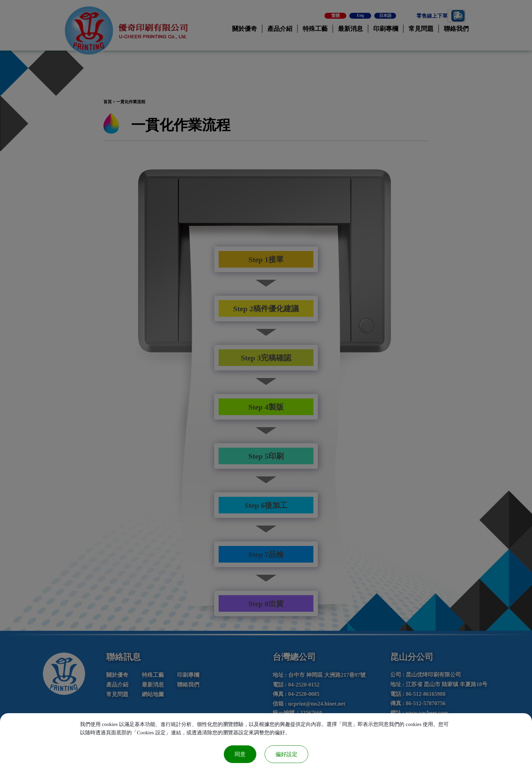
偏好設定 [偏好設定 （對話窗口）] (286, 754)
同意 (240, 754)
